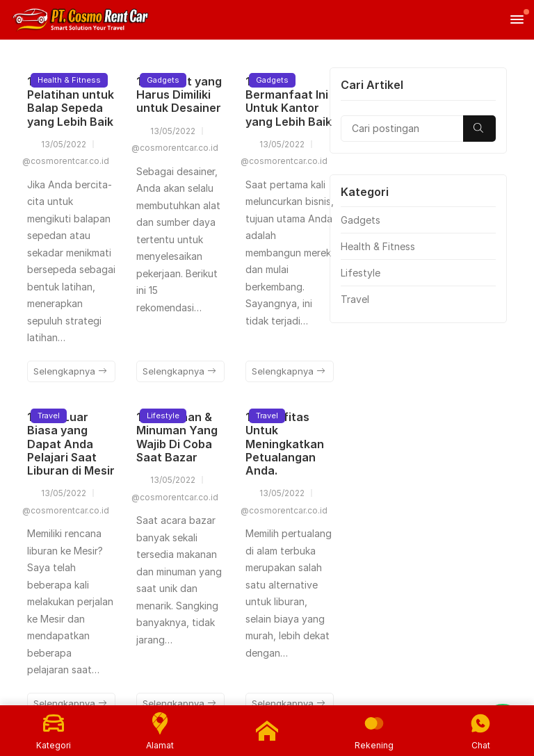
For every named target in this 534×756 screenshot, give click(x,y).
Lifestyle (163, 416)
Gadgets (163, 80)
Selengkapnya (70, 371)
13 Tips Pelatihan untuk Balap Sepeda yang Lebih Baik (71, 101)
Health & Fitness (69, 80)
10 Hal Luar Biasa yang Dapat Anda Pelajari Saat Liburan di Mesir (71, 444)
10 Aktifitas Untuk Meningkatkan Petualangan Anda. (285, 444)
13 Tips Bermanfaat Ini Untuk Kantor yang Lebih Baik (289, 101)
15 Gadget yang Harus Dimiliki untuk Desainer (179, 94)
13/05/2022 (57, 144)
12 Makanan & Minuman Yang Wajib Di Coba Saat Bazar (177, 437)
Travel (49, 416)
